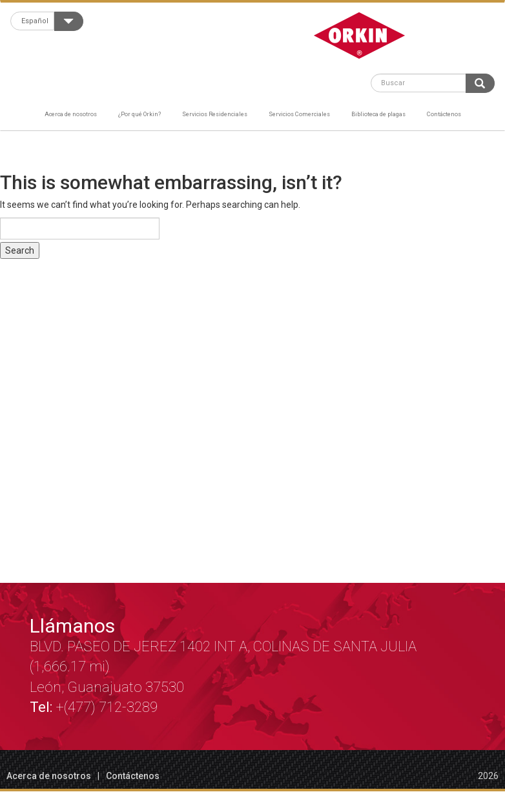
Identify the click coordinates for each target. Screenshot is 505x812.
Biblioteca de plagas (378, 114)
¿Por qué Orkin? (139, 114)
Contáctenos (444, 114)
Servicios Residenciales (215, 114)
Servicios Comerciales (299, 114)
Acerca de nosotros (71, 114)
